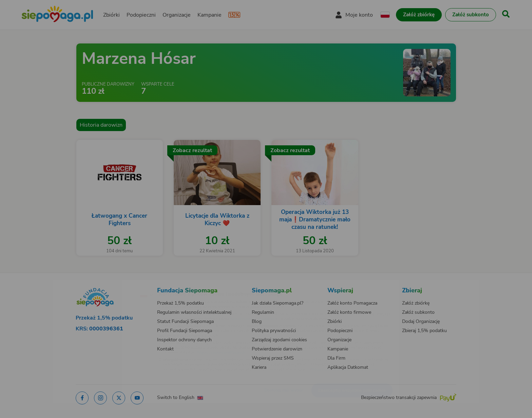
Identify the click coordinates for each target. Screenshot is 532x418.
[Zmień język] (117, 284)
